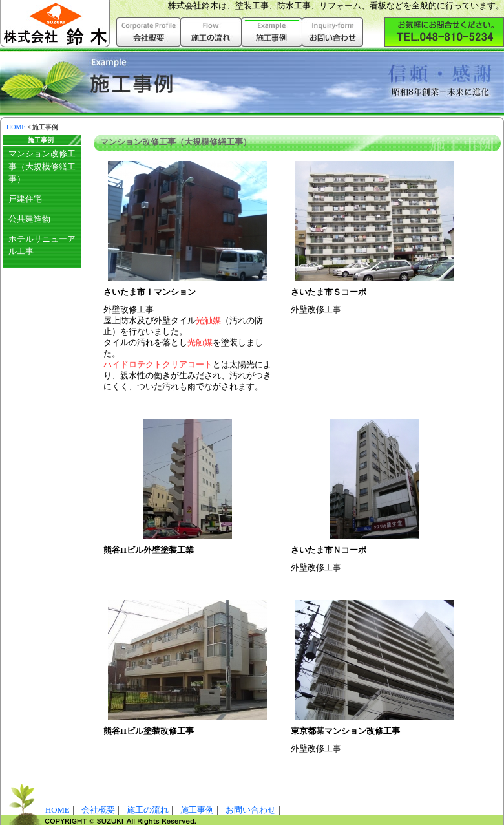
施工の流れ (211, 32)
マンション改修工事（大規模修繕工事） (42, 166)
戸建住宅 (25, 199)
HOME (16, 127)
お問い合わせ (333, 32)
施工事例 (197, 810)
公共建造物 (29, 219)
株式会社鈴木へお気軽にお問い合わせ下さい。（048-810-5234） (444, 32)
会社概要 (149, 32)
